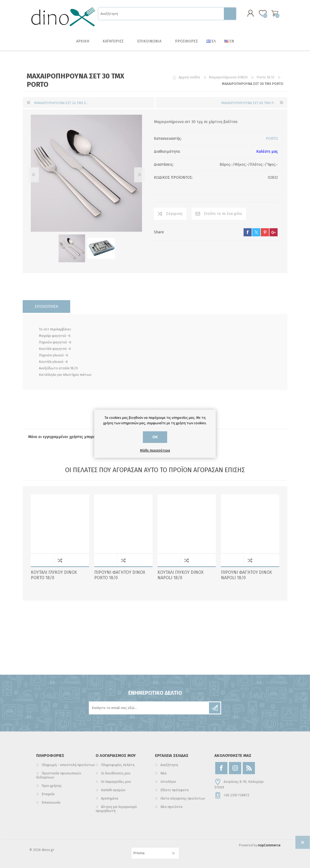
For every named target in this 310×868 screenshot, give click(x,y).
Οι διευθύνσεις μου (116, 773)
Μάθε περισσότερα (155, 450)
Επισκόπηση (46, 307)
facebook (248, 233)
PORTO (272, 139)
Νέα (164, 773)
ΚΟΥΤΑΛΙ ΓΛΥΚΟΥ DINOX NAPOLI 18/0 (181, 575)
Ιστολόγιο (168, 782)
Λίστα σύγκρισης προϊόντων (183, 798)
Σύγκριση (174, 214)
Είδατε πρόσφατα (175, 790)
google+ (274, 233)
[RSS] (249, 768)
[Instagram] (235, 768)
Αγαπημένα (110, 798)
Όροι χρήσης (52, 786)
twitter (256, 233)
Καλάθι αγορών (274, 13)
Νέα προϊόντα (171, 807)
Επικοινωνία (51, 802)
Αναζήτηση (230, 14)
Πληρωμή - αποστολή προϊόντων (68, 765)
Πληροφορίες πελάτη (118, 765)
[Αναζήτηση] (161, 14)
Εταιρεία (48, 794)
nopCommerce (269, 845)
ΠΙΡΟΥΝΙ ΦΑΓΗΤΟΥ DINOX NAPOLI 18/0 (246, 575)
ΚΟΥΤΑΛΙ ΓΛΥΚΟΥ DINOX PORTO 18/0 (54, 575)
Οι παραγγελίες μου (116, 782)
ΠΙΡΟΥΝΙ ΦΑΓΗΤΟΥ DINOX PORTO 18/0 (120, 575)
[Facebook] (221, 768)
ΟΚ (155, 437)
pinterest (265, 233)
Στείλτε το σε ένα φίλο (223, 214)
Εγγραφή (215, 708)
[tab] (46, 307)
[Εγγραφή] (149, 708)
